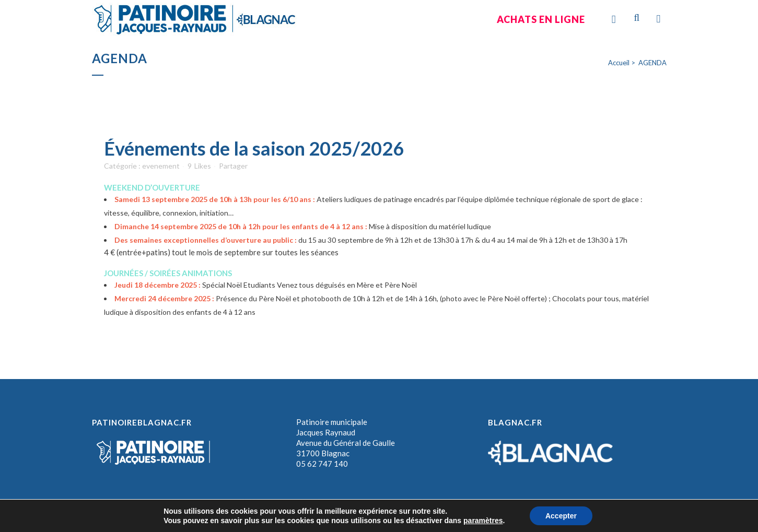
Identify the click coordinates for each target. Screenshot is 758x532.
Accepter (561, 516)
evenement (161, 166)
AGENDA (652, 63)
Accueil (619, 63)
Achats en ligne (541, 19)
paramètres (483, 521)
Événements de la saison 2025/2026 (254, 148)
